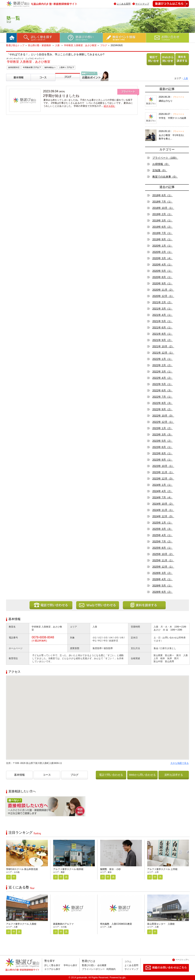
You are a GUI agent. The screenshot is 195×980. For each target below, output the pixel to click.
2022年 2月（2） (163, 365)
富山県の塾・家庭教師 (40, 45)
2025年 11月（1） (163, 560)
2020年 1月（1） (163, 246)
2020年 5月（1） (163, 271)
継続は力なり (166, 101)
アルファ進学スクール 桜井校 (68, 869)
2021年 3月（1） (163, 309)
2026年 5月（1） (163, 586)
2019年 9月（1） (163, 239)
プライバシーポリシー (93, 969)
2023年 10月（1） (163, 466)
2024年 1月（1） (163, 485)
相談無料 (11, 819)
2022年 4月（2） (163, 378)
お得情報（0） (161, 164)
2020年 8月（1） (163, 277)
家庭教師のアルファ (63, 924)
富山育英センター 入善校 (161, 924)
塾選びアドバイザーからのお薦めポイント (94, 86)
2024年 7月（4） (163, 497)
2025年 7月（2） (163, 541)
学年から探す (70, 965)
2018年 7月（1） (163, 202)
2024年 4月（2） (163, 491)
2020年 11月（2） (163, 290)
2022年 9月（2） (163, 409)
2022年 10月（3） (163, 416)
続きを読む (109, 106)
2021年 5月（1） (163, 321)
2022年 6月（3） (163, 390)
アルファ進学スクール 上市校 (162, 869)
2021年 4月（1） (163, 315)
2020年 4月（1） (163, 265)
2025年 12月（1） (163, 567)
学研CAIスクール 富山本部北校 (22, 869)
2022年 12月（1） (163, 422)
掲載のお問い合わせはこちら (163, 973)
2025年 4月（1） (163, 535)
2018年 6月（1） (163, 195)
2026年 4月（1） (163, 579)
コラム (128, 961)
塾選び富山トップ (15, 45)
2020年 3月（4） (163, 258)
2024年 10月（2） (163, 504)
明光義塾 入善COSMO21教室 (116, 924)
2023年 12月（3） (163, 479)
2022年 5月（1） (163, 384)
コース (35, 82)
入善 (58, 45)
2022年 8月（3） (163, 403)
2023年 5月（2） (163, 441)
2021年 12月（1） (163, 353)
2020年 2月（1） (163, 252)
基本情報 (12, 82)
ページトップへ (182, 960)
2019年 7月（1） (163, 233)
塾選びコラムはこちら (168, 7)
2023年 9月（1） (163, 460)
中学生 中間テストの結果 (173, 118)
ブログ (104, 45)
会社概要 (102, 965)
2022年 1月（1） (163, 359)
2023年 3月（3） (163, 434)
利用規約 (111, 969)
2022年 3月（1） (163, 372)
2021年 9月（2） (163, 340)
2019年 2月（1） (163, 214)
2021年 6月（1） (163, 327)
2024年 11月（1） (163, 510)
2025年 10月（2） (163, 554)
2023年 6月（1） (163, 447)
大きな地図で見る (180, 763)
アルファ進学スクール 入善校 (21, 924)
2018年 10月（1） (163, 208)
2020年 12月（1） (163, 296)
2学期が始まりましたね (61, 96)
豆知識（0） (160, 170)
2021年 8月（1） (163, 334)
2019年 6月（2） (163, 227)
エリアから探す (52, 969)
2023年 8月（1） (163, 453)
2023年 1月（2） (163, 428)
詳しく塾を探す (52, 965)
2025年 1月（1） (163, 523)
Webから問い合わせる (167, 65)
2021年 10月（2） (163, 346)
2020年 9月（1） (163, 283)
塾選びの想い (89, 965)
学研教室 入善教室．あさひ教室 (80, 45)
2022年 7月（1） (163, 397)
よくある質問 (124, 4)
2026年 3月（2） (163, 573)
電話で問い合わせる (153, 65)
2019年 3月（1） (163, 220)
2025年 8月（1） (163, 548)
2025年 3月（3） (163, 529)
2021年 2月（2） (163, 302)
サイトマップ (142, 4)
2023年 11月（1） (163, 472)
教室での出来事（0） (165, 177)
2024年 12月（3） (163, 516)
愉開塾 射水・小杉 (110, 869)
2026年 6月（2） (163, 592)
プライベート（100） (165, 158)
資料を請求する (181, 65)
